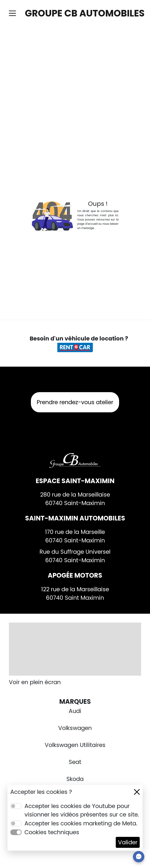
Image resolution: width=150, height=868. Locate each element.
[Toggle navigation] (12, 13)
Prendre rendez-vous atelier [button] (75, 402)
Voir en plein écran (35, 682)
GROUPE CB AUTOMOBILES (85, 13)
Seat (75, 762)
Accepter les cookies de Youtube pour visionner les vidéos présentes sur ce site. (82, 810)
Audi (75, 711)
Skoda (75, 779)
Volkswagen (75, 728)
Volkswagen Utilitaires (75, 745)
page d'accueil (87, 224)
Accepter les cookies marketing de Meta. (81, 823)
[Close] (137, 792)
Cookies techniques (52, 832)
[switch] (16, 806)
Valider (128, 842)
